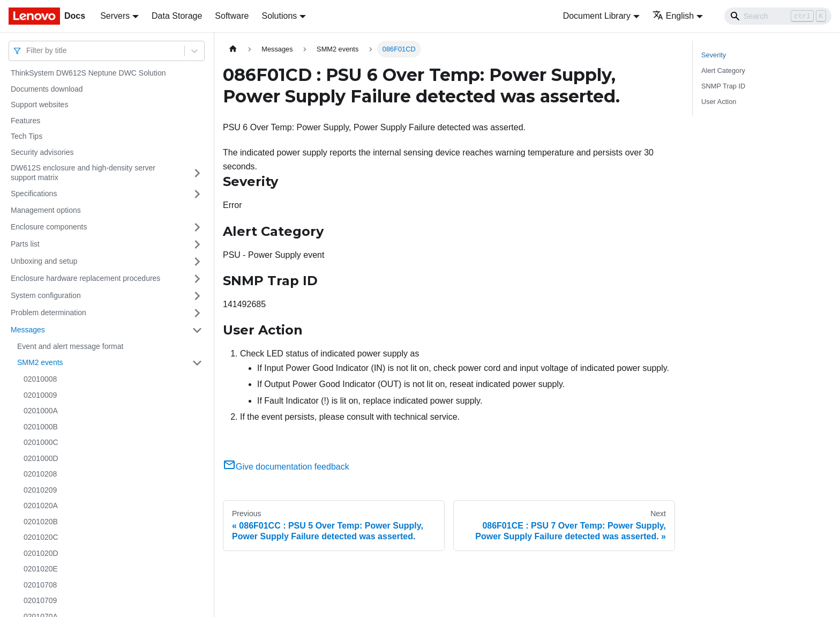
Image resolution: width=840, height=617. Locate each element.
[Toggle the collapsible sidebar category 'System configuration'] (197, 296)
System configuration (46, 295)
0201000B (41, 427)
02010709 (40, 600)
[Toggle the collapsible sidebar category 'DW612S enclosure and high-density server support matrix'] (197, 173)
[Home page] (233, 49)
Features (25, 121)
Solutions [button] (279, 16)
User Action (719, 102)
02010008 (40, 379)
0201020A (41, 506)
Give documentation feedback (286, 467)
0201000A (41, 411)
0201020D (41, 553)
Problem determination (48, 313)
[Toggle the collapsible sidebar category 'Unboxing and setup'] (197, 262)
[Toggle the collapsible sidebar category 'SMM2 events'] (197, 363)
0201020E (41, 569)
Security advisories (42, 152)
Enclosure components (49, 227)
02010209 (40, 490)
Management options (46, 210)
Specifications (34, 194)
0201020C (41, 537)
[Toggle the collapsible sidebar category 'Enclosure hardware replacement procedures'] (197, 279)
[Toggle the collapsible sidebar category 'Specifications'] (197, 194)
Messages (28, 330)
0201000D (41, 458)
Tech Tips (27, 136)
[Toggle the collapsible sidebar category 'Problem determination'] (197, 313)
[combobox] (27, 51)
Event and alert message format (70, 346)
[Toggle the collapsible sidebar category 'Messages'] (197, 330)
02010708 (40, 585)
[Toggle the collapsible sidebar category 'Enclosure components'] (197, 227)
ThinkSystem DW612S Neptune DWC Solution (88, 73)
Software (232, 16)
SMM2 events (40, 362)
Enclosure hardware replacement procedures (85, 278)
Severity (714, 55)
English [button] (673, 16)
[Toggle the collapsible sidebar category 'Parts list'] (197, 244)
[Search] (778, 16)
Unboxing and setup (44, 261)
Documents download (47, 89)
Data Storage (177, 16)
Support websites (39, 105)
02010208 (40, 474)
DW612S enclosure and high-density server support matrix (83, 173)
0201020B (41, 522)
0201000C (41, 442)
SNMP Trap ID (723, 86)
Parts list (25, 244)
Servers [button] (115, 16)
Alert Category (723, 70)
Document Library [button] (597, 16)
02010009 (40, 395)
